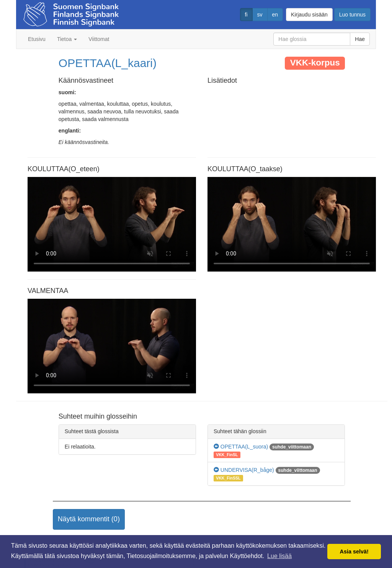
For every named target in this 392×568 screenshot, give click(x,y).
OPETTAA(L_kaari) (108, 63)
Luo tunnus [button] (352, 15)
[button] (89, 519)
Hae (360, 39)
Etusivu (37, 39)
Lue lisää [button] (279, 556)
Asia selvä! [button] (354, 552)
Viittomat (99, 39)
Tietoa (67, 39)
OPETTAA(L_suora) (241, 447)
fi (246, 15)
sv (260, 15)
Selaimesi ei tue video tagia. (112, 224)
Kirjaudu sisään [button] (309, 15)
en (275, 15)
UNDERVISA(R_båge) (244, 470)
